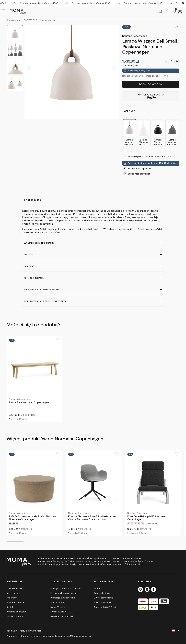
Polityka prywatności (30, 631)
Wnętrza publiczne (16, 612)
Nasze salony (13, 593)
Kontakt (10, 607)
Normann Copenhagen (135, 36)
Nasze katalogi (58, 602)
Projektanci (12, 598)
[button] (115, 68)
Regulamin (12, 631)
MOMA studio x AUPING (62, 616)
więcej (174, 163)
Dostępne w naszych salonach (66, 588)
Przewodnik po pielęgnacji (64, 593)
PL (178, 631)
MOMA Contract (15, 616)
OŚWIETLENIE (30, 20)
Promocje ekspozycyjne (63, 598)
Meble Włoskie (58, 607)
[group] (35, 379)
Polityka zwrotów (103, 602)
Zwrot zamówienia (104, 598)
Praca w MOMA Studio (106, 607)
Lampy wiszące (48, 20)
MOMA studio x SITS (61, 612)
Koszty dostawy (102, 593)
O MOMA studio (15, 588)
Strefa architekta (15, 602)
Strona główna (13, 20)
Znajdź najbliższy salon (139, 174)
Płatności (99, 588)
